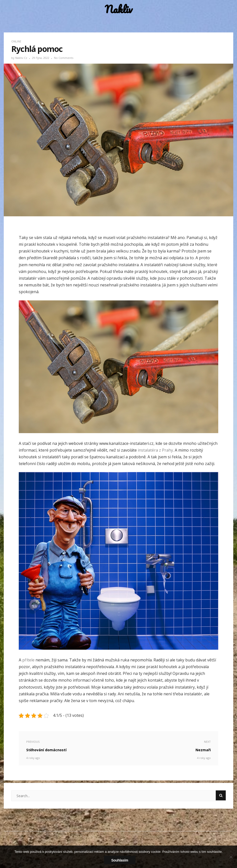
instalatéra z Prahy (155, 450)
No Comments (64, 58)
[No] (231, 857)
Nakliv (118, 9)
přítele (28, 660)
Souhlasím (120, 860)
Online (16, 41)
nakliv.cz (22, 58)
